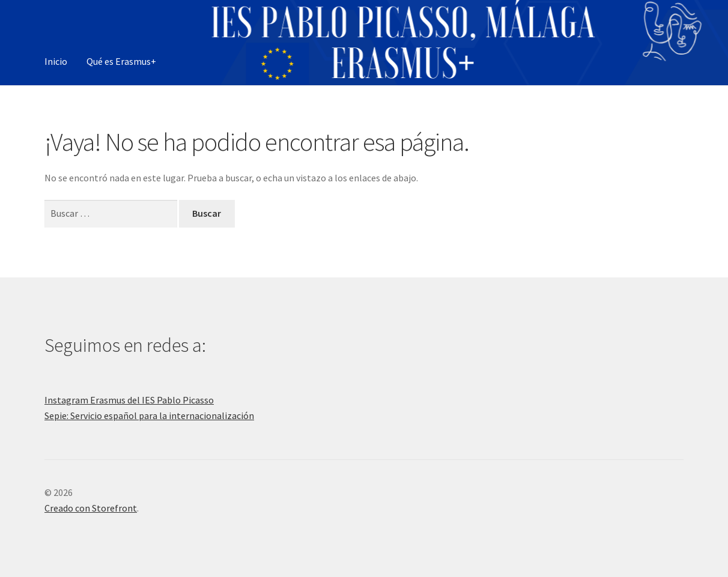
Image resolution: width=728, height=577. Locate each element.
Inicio (56, 61)
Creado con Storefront (91, 508)
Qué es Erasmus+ (121, 61)
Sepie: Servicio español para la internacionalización (149, 415)
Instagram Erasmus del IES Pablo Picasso (129, 400)
